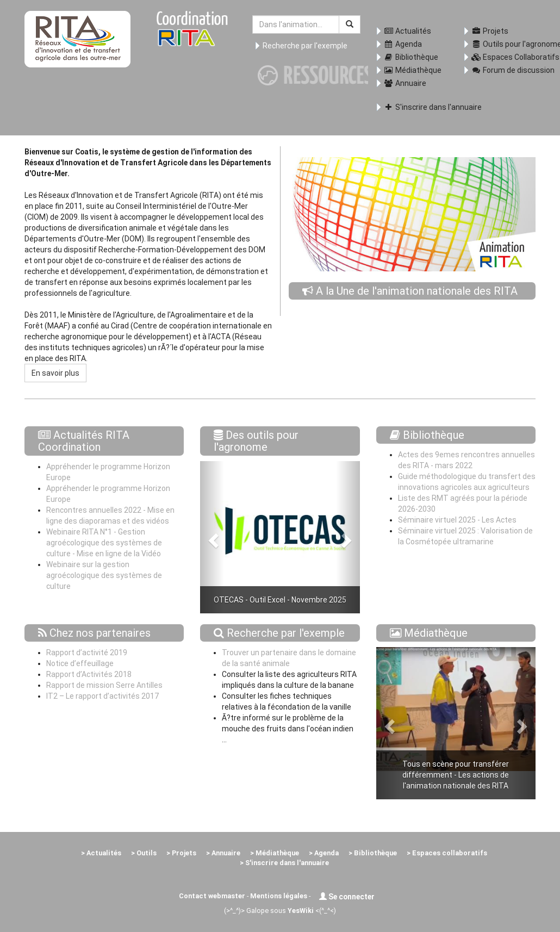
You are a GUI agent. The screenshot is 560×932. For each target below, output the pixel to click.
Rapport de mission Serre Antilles (104, 685)
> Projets (181, 853)
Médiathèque (413, 70)
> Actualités (101, 853)
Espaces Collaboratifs (503, 57)
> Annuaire (223, 853)
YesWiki (301, 911)
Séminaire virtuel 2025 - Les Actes (457, 520)
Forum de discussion (503, 70)
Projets (490, 31)
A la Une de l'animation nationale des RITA (417, 291)
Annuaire (405, 83)
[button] (212, 537)
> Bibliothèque (373, 853)
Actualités (407, 31)
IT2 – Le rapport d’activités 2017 (102, 696)
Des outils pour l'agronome (256, 441)
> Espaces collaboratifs (447, 853)
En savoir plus (55, 373)
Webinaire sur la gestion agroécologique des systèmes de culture (104, 575)
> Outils (144, 853)
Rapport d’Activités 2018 (89, 674)
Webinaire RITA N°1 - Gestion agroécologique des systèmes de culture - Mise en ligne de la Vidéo (104, 543)
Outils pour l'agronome (503, 44)
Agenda (403, 44)
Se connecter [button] (347, 897)
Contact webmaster (212, 896)
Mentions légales (279, 896)
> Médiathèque (275, 853)
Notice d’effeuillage (80, 663)
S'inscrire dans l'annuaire (416, 107)
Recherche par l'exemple (305, 46)
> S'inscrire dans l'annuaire (284, 863)
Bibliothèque (411, 57)
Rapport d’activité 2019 (87, 653)
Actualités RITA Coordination (84, 441)
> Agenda (324, 853)
